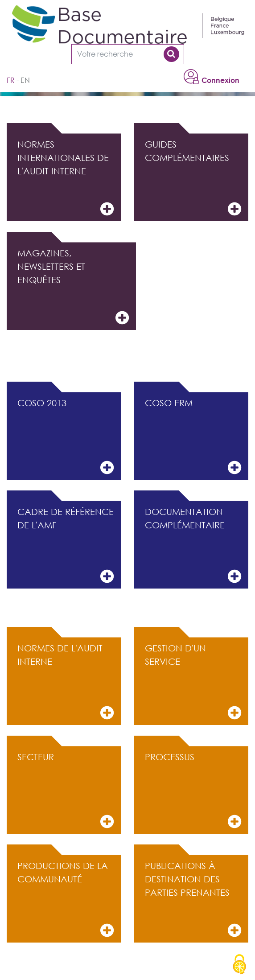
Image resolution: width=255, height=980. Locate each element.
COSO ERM (193, 437)
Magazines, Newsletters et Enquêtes (73, 287)
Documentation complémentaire (193, 546)
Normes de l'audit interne (66, 682)
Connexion (220, 80)
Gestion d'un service (193, 682)
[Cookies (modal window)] (239, 965)
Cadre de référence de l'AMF (66, 546)
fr (11, 80)
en (25, 80)
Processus (193, 791)
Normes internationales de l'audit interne (66, 178)
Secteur (66, 791)
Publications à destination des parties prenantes (193, 900)
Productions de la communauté (66, 900)
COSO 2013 (66, 437)
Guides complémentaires (193, 178)
